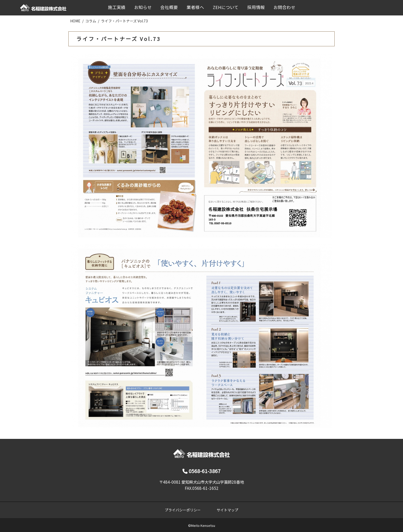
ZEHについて (226, 7)
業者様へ (195, 7)
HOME (75, 21)
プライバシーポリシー (183, 510)
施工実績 (117, 7)
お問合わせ (284, 7)
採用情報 (256, 7)
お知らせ (143, 7)
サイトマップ (227, 510)
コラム (91, 21)
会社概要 (169, 7)
